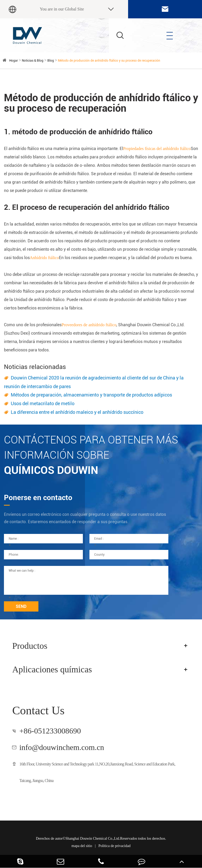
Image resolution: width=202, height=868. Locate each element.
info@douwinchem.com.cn (62, 747)
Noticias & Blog (33, 61)
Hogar (14, 61)
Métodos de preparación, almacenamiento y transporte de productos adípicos (91, 395)
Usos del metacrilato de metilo (43, 403)
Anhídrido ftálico (44, 258)
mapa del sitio (82, 846)
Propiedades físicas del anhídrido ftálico (157, 149)
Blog (51, 61)
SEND (21, 606)
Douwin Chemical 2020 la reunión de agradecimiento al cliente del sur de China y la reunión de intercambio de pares (94, 382)
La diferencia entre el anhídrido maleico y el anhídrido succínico (77, 412)
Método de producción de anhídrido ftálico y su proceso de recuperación (109, 61)
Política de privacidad (114, 846)
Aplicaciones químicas (52, 669)
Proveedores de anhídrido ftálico (89, 325)
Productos (30, 646)
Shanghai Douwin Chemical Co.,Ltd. (93, 838)
